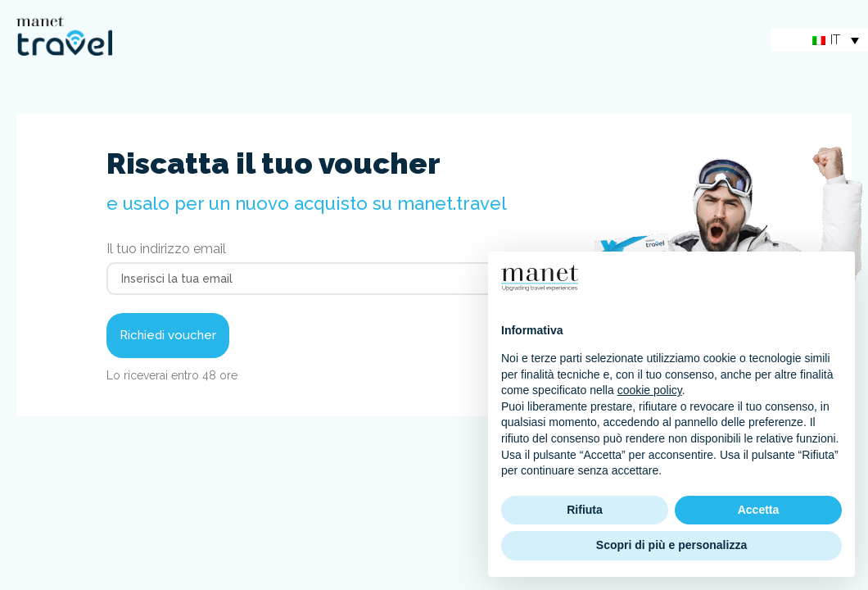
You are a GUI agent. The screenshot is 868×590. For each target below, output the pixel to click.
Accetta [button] (759, 510)
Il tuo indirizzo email (166, 250)
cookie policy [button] (650, 390)
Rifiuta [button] (585, 510)
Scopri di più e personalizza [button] (671, 545)
